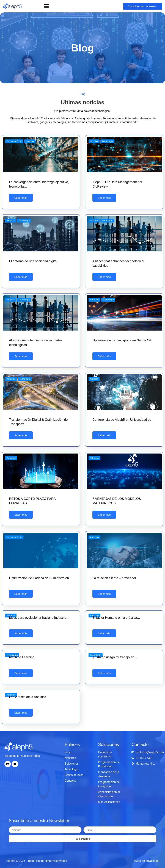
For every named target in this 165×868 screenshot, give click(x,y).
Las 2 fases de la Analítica (28, 697)
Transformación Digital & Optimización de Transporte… (38, 422)
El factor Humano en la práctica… (116, 618)
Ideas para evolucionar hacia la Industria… (39, 618)
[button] (46, 6)
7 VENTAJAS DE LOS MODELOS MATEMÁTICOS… (117, 501)
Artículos (94, 300)
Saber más (21, 198)
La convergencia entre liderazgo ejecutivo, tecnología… (39, 184)
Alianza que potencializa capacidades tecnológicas (36, 343)
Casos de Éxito (14, 141)
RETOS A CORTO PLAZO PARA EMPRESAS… (32, 501)
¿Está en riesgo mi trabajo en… (115, 657)
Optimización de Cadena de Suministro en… (41, 578)
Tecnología (107, 141)
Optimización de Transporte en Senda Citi (122, 340)
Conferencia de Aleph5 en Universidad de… (123, 420)
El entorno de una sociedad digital (33, 261)
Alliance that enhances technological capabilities (118, 263)
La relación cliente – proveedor (114, 578)
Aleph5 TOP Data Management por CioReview (117, 184)
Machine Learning (22, 657)
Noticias (30, 141)
